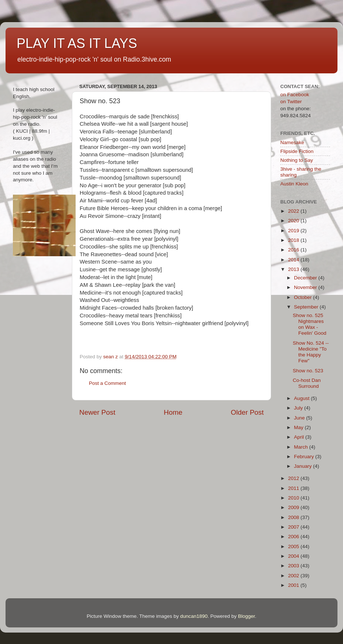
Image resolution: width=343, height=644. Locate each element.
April (300, 437)
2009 (294, 507)
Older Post (247, 412)
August (302, 398)
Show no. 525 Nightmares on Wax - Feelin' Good (310, 324)
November (306, 287)
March (302, 447)
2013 (294, 269)
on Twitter (291, 102)
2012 (294, 478)
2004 (294, 556)
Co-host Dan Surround (307, 383)
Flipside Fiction (297, 151)
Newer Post (97, 412)
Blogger (246, 616)
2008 (294, 517)
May (299, 427)
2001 (294, 585)
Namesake (292, 142)
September (307, 307)
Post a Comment (108, 383)
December (306, 278)
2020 (294, 221)
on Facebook (295, 95)
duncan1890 (194, 616)
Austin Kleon (294, 184)
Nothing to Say (297, 160)
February (305, 457)
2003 (294, 566)
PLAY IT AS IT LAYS (77, 43)
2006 (294, 537)
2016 (294, 250)
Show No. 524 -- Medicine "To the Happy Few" (311, 352)
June (300, 418)
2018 (294, 240)
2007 (294, 527)
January (304, 466)
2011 (294, 488)
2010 (294, 498)
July (299, 408)
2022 (294, 211)
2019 (294, 231)
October (304, 297)
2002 (294, 576)
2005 (294, 546)
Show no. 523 (308, 371)
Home (173, 412)
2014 (294, 260)
